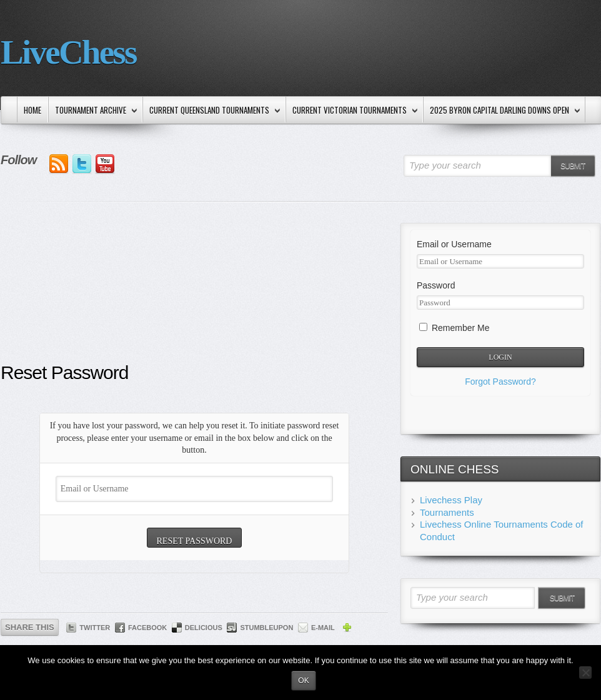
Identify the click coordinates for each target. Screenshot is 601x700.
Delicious (204, 628)
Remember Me (454, 328)
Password (436, 285)
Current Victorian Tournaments (352, 111)
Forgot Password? (500, 382)
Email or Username (454, 244)
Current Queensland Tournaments (212, 111)
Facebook (147, 628)
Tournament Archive (93, 111)
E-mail (323, 628)
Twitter (95, 628)
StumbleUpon (266, 628)
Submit (573, 166)
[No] (585, 673)
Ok (303, 681)
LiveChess (68, 52)
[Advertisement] (194, 292)
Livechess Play (451, 500)
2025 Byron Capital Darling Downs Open (502, 111)
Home (32, 110)
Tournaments (447, 512)
